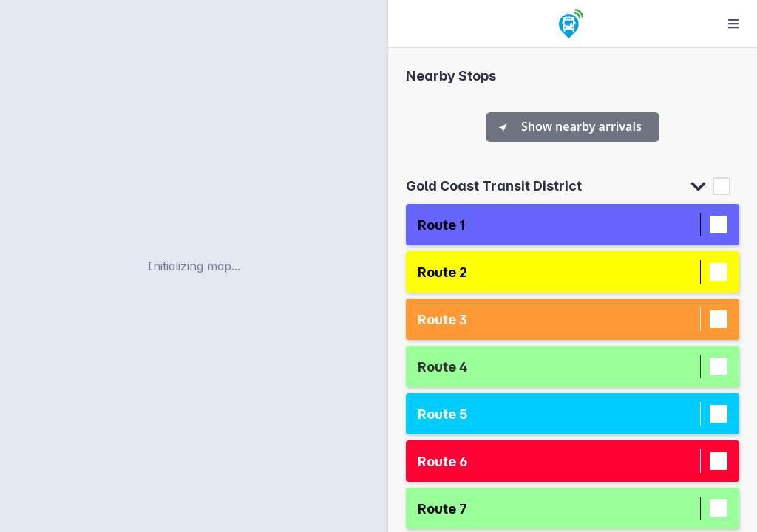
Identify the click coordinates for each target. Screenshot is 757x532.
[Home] (571, 24)
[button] (559, 225)
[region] (194, 266)
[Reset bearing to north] (368, 68)
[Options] (733, 24)
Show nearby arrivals (570, 126)
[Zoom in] (368, 20)
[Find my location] (368, 100)
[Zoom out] (368, 44)
